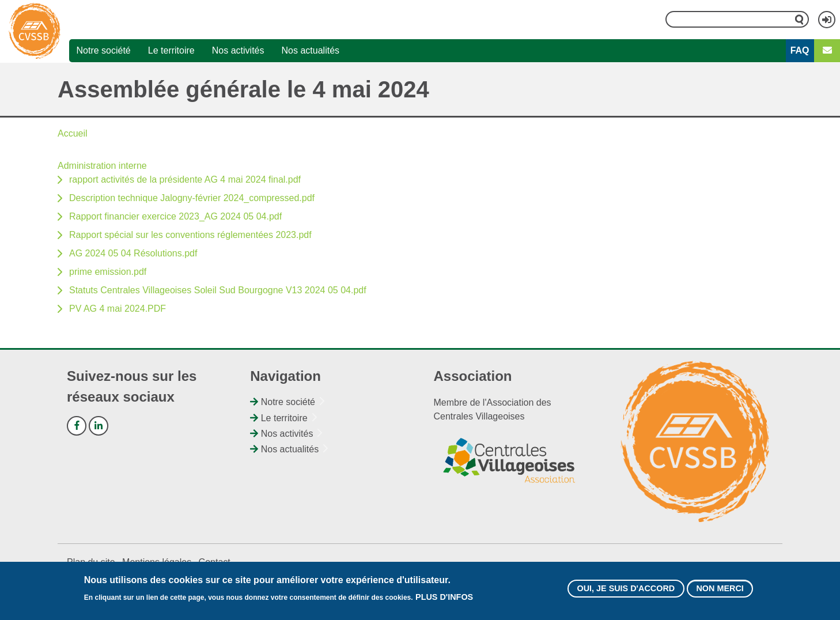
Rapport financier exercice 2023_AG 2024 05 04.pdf (175, 216)
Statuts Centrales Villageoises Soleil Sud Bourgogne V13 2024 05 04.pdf (218, 290)
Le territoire (171, 50)
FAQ (800, 50)
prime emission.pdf (108, 272)
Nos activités (238, 50)
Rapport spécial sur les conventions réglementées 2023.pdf (190, 235)
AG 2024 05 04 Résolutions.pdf (133, 253)
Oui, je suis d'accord (626, 592)
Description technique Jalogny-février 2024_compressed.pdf (192, 198)
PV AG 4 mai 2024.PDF (118, 309)
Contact (215, 562)
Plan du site (91, 562)
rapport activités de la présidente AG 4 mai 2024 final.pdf (185, 179)
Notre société (104, 50)
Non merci (720, 592)
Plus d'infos (444, 601)
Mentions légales (157, 562)
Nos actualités (311, 50)
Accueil (73, 133)
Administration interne (102, 166)
